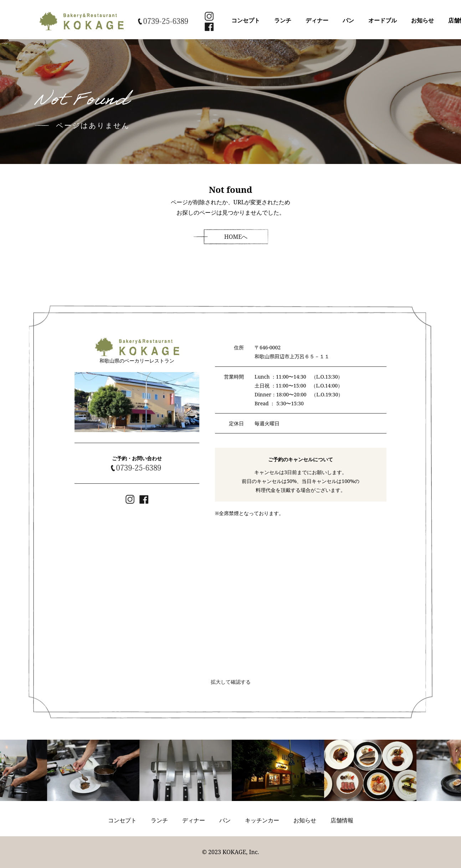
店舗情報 (342, 820)
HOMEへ (236, 237)
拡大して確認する (231, 682)
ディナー (317, 20)
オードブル (383, 20)
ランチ (283, 20)
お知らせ (422, 20)
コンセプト (246, 20)
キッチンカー (262, 820)
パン (348, 20)
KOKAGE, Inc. (241, 852)
